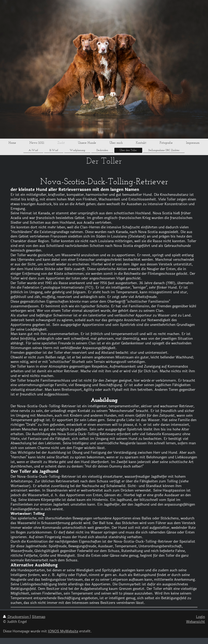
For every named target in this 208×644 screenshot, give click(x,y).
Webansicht (196, 622)
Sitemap (39, 617)
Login (200, 617)
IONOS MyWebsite (63, 631)
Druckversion (16, 617)
